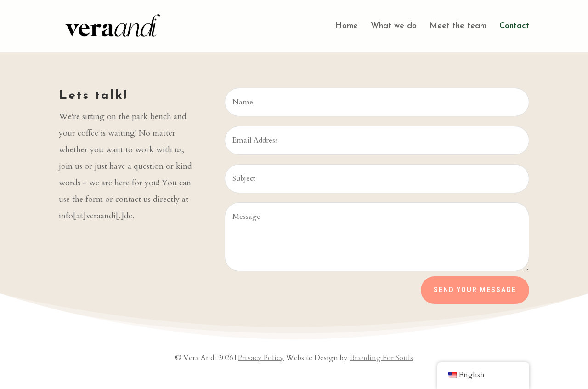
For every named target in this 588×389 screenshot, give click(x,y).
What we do (394, 27)
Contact (514, 27)
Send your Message (475, 290)
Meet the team (458, 27)
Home (347, 27)
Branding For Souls (381, 358)
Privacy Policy (261, 358)
